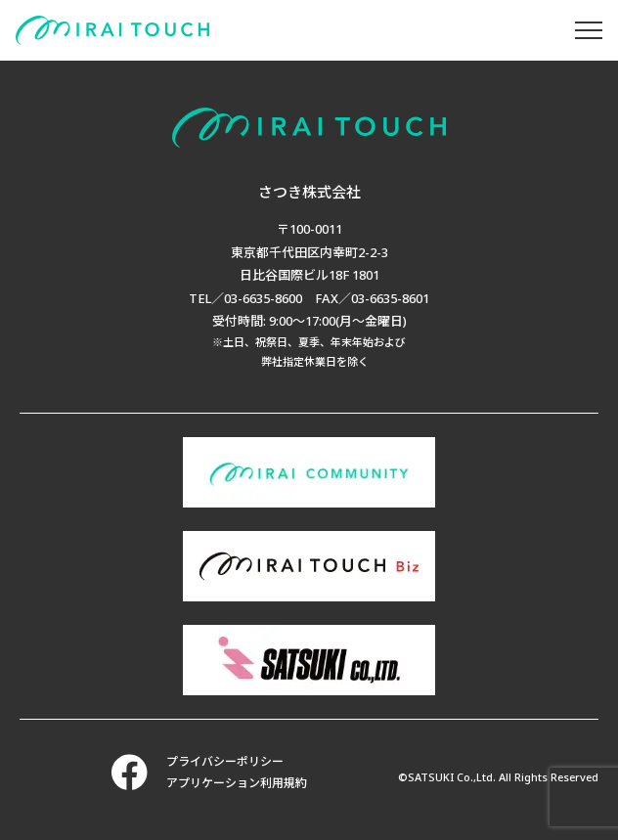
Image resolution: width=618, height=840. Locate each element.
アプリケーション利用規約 (237, 783)
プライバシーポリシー (225, 761)
